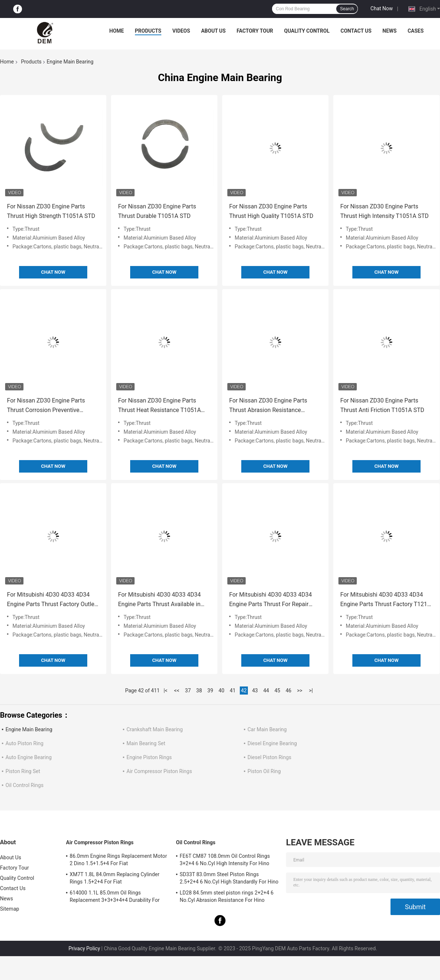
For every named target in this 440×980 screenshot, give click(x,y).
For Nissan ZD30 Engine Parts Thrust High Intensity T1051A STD (384, 211)
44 (266, 691)
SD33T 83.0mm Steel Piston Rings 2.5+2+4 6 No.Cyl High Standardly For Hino (229, 878)
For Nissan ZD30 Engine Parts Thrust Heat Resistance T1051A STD (159, 406)
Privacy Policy (84, 948)
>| (311, 691)
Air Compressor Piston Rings (159, 771)
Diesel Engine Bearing (272, 743)
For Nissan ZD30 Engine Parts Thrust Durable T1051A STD (157, 211)
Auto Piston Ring (24, 743)
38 (199, 691)
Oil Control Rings (25, 785)
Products (148, 31)
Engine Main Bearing (29, 729)
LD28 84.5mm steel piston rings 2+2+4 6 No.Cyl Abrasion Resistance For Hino (227, 896)
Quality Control (307, 31)
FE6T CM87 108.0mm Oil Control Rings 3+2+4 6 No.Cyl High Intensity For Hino (225, 860)
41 (233, 691)
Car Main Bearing (267, 729)
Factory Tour (255, 31)
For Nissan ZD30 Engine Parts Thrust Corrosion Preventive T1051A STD (46, 406)
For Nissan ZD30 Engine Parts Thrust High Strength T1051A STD (51, 211)
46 (289, 691)
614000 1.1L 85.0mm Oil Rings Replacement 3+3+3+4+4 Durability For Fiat (115, 897)
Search (347, 9)
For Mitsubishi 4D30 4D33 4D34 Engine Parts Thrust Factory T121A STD (386, 600)
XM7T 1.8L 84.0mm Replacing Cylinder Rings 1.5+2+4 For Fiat (115, 878)
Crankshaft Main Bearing (155, 729)
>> (300, 691)
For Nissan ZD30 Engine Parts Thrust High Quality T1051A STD (271, 211)
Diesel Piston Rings (269, 757)
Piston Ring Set (23, 771)
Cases (416, 31)
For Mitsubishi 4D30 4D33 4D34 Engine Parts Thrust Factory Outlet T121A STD (52, 600)
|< (166, 691)
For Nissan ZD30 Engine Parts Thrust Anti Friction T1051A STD (382, 405)
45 (277, 691)
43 (255, 691)
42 (244, 691)
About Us (213, 31)
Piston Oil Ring (264, 771)
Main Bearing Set (146, 743)
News (390, 31)
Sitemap (10, 909)
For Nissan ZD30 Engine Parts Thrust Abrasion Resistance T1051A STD (268, 406)
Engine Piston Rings (149, 757)
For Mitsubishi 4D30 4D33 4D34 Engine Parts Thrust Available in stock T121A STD (159, 600)
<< (177, 691)
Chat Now (382, 8)
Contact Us (356, 31)
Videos (181, 31)
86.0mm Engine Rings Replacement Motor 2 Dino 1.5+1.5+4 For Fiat (118, 860)
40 (221, 691)
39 (210, 691)
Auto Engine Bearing (29, 757)
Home (117, 31)
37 (188, 691)
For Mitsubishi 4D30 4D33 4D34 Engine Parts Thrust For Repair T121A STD (271, 600)
